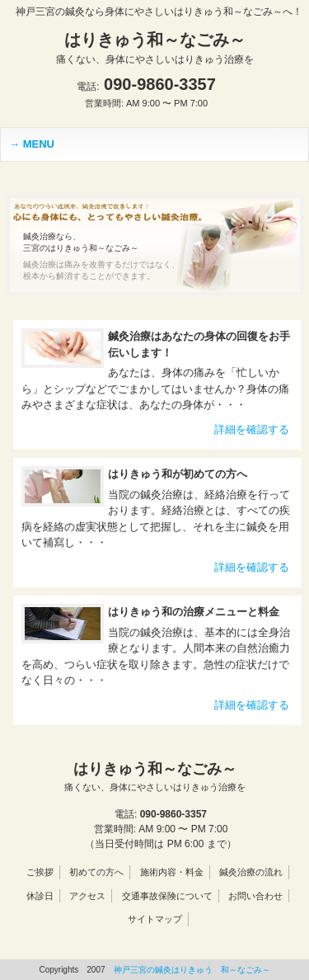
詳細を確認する (252, 429)
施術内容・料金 (172, 872)
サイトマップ (155, 919)
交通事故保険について (167, 896)
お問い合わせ (255, 896)
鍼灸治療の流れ (251, 872)
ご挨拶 (40, 872)
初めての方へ (96, 872)
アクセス (87, 896)
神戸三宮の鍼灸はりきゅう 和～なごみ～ (192, 970)
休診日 (40, 896)
